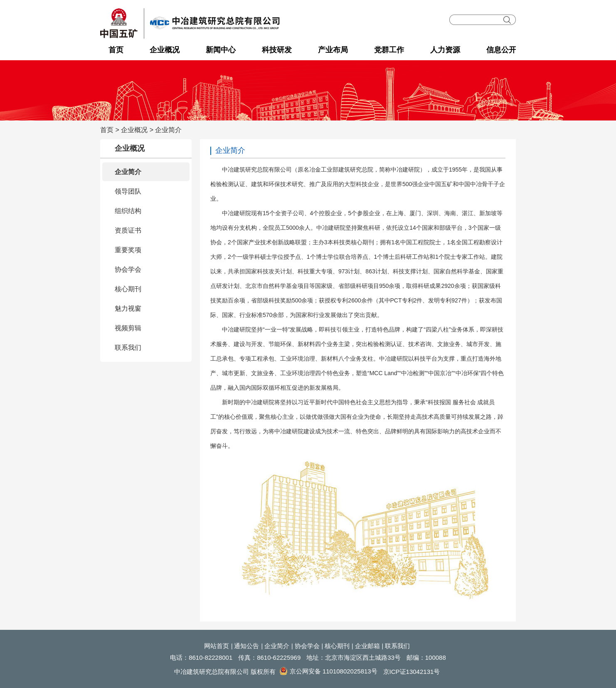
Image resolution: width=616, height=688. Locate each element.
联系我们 (128, 348)
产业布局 (333, 50)
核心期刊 (128, 289)
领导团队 (128, 191)
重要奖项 (128, 250)
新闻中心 (221, 50)
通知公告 (246, 646)
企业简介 (168, 130)
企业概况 (165, 50)
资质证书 (128, 230)
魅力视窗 (128, 308)
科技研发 (277, 50)
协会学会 (128, 269)
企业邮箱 (367, 646)
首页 (116, 50)
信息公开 (501, 50)
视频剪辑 (128, 328)
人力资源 (445, 50)
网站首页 (217, 646)
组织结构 (128, 211)
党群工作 (389, 50)
